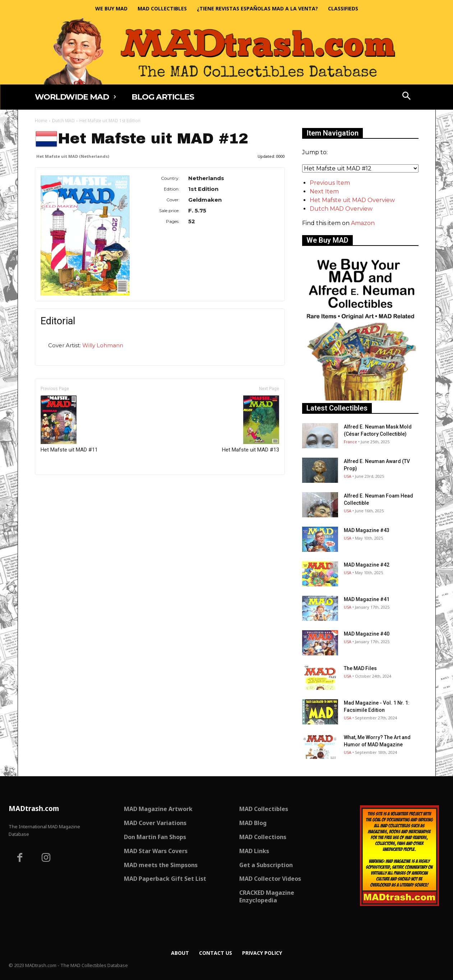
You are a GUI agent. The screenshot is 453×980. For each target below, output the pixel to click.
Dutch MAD (63, 121)
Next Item (324, 191)
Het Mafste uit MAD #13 (251, 424)
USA (348, 476)
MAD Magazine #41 (367, 599)
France (350, 442)
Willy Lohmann (103, 345)
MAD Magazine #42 (367, 565)
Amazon (363, 223)
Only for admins (60, 487)
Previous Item (330, 183)
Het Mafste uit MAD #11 (69, 424)
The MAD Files (360, 668)
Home (41, 121)
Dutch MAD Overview (341, 209)
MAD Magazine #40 (367, 634)
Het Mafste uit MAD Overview (352, 200)
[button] (406, 97)
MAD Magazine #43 (367, 530)
